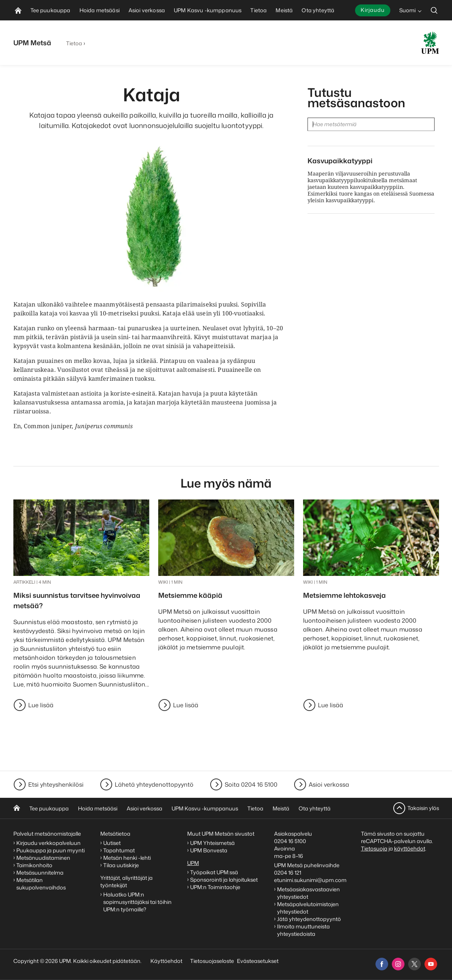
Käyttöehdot (166, 961)
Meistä (281, 808)
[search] (434, 10)
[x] (414, 964)
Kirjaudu (373, 10)
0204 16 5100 (290, 841)
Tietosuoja (374, 848)
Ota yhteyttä (315, 808)
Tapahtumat (119, 850)
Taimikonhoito (34, 865)
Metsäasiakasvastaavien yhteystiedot (308, 893)
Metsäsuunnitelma (40, 873)
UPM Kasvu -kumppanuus (205, 808)
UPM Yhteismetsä (212, 843)
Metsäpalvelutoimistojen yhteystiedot (308, 908)
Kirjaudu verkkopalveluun (48, 843)
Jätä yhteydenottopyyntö (309, 919)
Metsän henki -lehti (127, 858)
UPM (193, 863)
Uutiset (112, 843)
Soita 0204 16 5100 (251, 784)
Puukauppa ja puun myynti (51, 850)
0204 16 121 (288, 873)
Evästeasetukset (258, 961)
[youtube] (431, 964)
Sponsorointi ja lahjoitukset (225, 880)
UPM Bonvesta (209, 850)
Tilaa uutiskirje (121, 865)
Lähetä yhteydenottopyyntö (154, 784)
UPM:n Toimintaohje (215, 887)
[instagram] (398, 964)
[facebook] (382, 964)
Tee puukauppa (49, 808)
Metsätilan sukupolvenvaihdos (41, 884)
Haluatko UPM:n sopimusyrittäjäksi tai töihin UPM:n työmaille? (137, 902)
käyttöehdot (410, 848)
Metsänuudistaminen (43, 858)
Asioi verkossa (329, 784)
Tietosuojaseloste (212, 961)
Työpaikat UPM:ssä (214, 872)
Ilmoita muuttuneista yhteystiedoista (303, 930)
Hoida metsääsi (98, 808)
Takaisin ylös (423, 808)
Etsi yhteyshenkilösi (56, 784)
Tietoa (74, 43)
